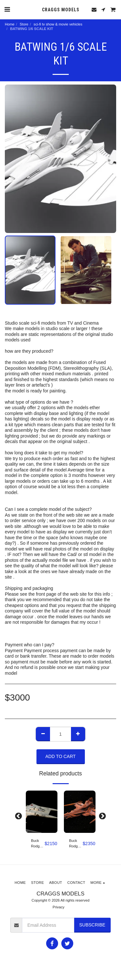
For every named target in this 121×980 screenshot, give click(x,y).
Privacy (59, 907)
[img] (42, 812)
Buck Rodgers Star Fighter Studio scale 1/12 (38, 844)
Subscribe (92, 925)
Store (24, 24)
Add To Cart (60, 756)
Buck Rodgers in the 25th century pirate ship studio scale (76, 844)
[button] (7, 9)
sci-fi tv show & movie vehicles (58, 24)
